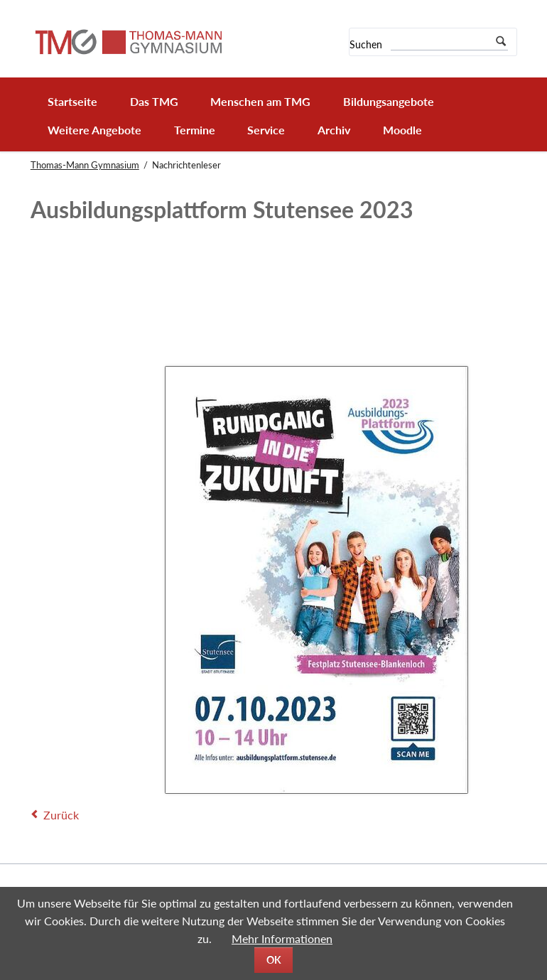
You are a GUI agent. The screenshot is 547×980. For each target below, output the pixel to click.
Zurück (61, 815)
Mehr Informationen (282, 938)
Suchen (366, 44)
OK (274, 960)
